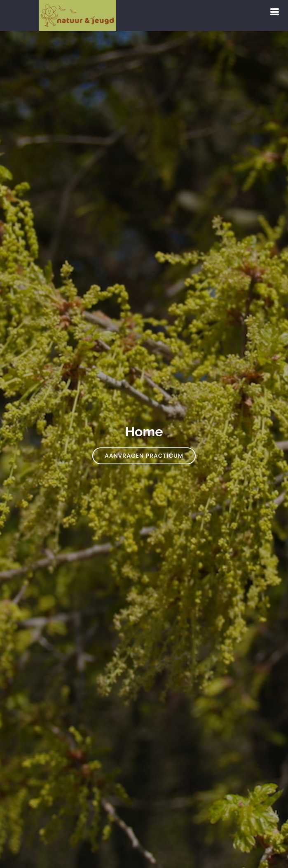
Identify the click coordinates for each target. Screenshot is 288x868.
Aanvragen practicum (144, 456)
